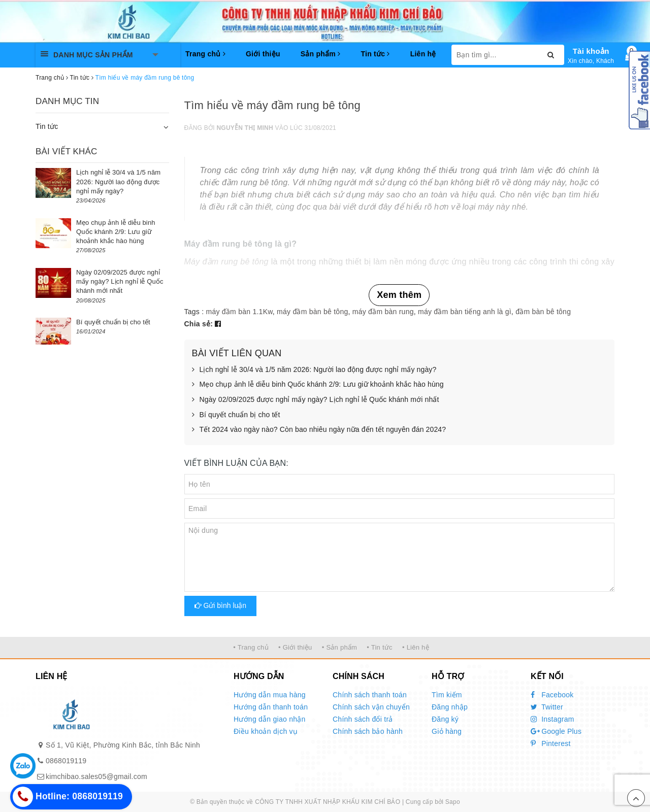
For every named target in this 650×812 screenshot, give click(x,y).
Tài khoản (591, 51)
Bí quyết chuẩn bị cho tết (236, 415)
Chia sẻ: (199, 324)
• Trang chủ (251, 647)
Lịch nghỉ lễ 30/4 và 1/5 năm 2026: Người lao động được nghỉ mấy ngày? (314, 370)
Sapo (453, 802)
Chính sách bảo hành (368, 731)
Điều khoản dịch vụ (266, 731)
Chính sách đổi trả (363, 719)
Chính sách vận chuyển (371, 707)
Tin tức (375, 54)
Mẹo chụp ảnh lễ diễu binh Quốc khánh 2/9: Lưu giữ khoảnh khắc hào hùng (318, 385)
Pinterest (551, 743)
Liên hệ (423, 54)
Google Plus (556, 731)
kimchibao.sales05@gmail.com (96, 776)
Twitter (547, 707)
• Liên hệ (416, 647)
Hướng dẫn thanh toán (271, 707)
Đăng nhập (450, 707)
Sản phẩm (321, 54)
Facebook (552, 695)
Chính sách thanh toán (370, 695)
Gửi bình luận (221, 605)
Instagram (552, 719)
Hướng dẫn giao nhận (270, 719)
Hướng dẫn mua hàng (270, 695)
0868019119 (66, 761)
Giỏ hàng (447, 731)
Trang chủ (205, 54)
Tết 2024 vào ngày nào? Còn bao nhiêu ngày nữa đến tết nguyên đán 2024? (319, 430)
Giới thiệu (263, 54)
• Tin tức (379, 647)
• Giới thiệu (295, 647)
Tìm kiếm (447, 695)
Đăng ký (445, 719)
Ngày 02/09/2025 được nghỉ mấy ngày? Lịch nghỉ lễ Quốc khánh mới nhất (316, 400)
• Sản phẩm (339, 647)
